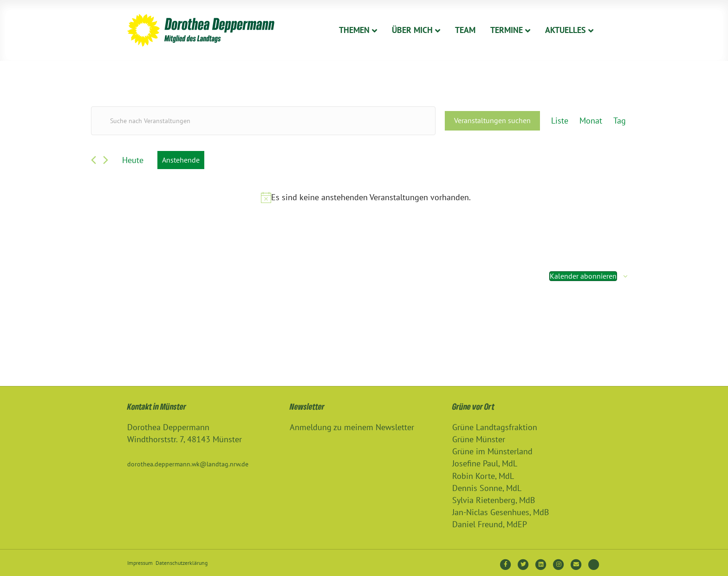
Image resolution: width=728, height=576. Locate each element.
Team (465, 30)
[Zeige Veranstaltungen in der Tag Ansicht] (620, 121)
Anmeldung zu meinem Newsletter (352, 427)
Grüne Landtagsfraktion (495, 427)
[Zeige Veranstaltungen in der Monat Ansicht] (591, 121)
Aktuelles (565, 30)
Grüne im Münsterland (492, 451)
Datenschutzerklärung (182, 563)
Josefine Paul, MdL (485, 463)
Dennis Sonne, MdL (487, 488)
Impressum (140, 563)
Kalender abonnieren (583, 276)
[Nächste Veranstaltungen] (106, 160)
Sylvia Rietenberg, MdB (494, 500)
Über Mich (412, 30)
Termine (507, 30)
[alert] (366, 197)
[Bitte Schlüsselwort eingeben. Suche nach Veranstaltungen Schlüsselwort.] (263, 121)
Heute (133, 160)
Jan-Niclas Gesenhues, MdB (501, 512)
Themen (354, 30)
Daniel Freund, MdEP (490, 524)
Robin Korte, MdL (483, 476)
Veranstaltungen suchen (492, 120)
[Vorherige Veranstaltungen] (94, 160)
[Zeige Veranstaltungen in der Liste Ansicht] (560, 121)
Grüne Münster (479, 439)
